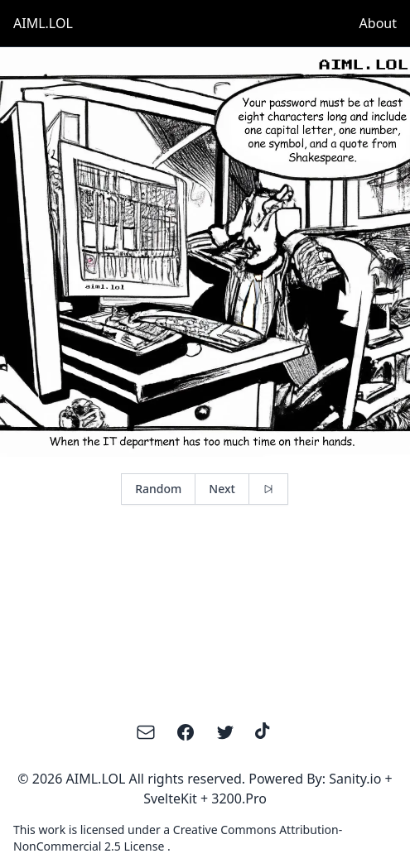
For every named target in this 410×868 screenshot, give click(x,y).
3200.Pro (239, 798)
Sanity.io (355, 779)
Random (158, 489)
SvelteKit (170, 798)
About (378, 23)
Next (222, 489)
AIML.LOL (43, 23)
